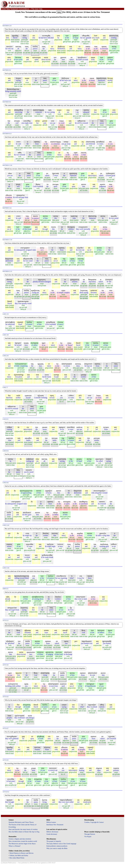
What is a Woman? (15, 846)
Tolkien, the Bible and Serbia (19, 855)
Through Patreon (90, 834)
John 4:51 (6, 589)
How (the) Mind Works (17, 858)
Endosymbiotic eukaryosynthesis (57, 846)
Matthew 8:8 (7, 102)
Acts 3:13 (6, 620)
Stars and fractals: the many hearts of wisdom (23, 829)
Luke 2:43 (6, 356)
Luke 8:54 (6, 451)
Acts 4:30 (6, 760)
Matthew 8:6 (7, 70)
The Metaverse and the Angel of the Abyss (22, 844)
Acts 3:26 (6, 665)
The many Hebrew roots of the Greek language (61, 844)
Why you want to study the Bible (57, 848)
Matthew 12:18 (7, 165)
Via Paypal (88, 836)
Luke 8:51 (6, 419)
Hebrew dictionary (52, 832)
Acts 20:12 (6, 792)
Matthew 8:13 (7, 134)
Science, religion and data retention (20, 839)
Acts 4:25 (6, 697)
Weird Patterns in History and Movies (21, 853)
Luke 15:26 (6, 568)
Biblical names (51, 822)
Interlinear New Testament (55, 825)
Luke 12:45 (6, 525)
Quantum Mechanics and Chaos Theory (21, 822)
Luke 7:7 (5, 387)
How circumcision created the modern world (23, 841)
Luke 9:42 (6, 483)
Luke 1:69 (6, 335)
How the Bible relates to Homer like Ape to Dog (24, 832)
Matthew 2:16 (7, 26)
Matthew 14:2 (7, 208)
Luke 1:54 (6, 314)
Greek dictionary (52, 834)
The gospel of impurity (54, 841)
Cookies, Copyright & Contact (94, 822)
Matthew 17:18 (7, 240)
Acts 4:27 (6, 728)
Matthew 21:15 (7, 271)
